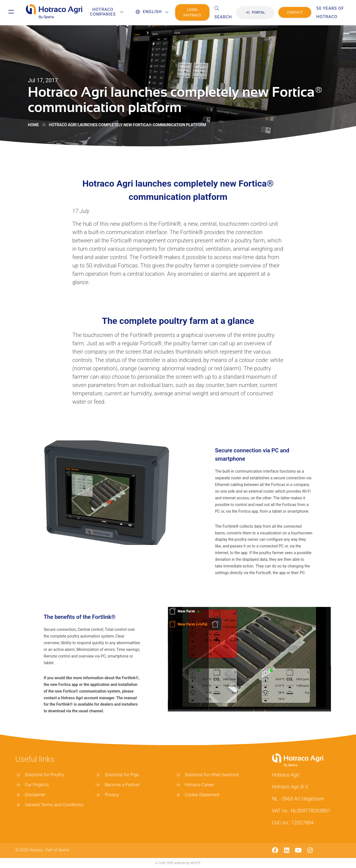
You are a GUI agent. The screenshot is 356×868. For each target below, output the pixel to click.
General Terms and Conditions (49, 805)
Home (33, 125)
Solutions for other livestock (207, 775)
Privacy (107, 795)
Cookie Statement (197, 795)
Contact (300, 12)
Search (228, 13)
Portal (260, 13)
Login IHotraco (197, 12)
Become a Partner (117, 785)
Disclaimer (30, 795)
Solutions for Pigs (117, 775)
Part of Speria (57, 850)
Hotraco (36, 850)
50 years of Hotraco (335, 13)
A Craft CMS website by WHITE (178, 863)
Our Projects (32, 785)
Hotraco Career (195, 785)
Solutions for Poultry (40, 775)
